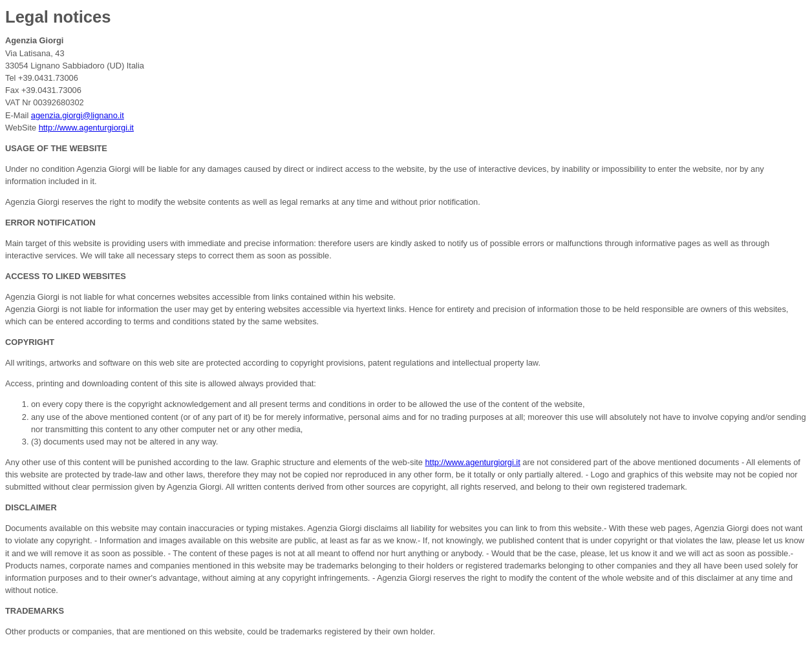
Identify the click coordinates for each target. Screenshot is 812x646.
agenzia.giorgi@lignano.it (78, 115)
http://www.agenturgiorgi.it (86, 128)
